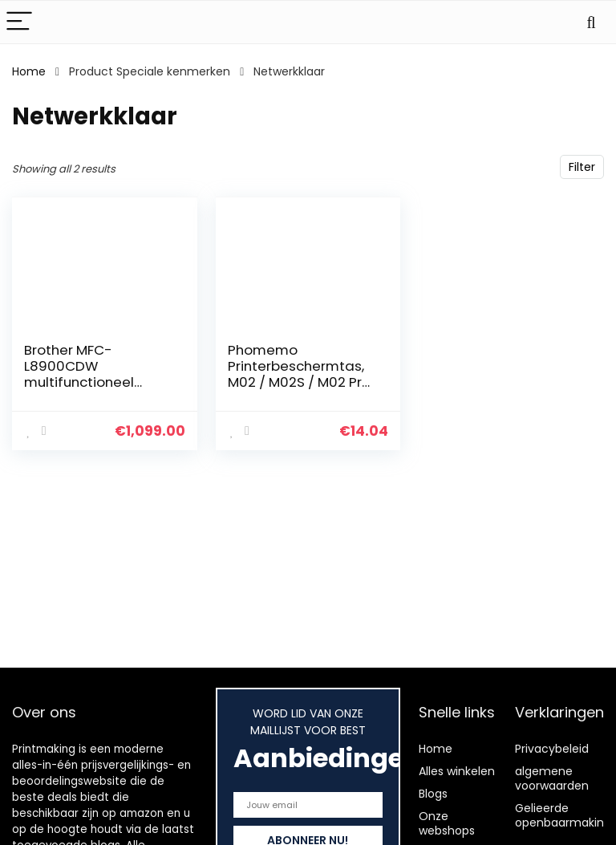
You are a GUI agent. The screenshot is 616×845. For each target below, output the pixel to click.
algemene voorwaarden (552, 778)
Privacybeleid (552, 749)
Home (29, 71)
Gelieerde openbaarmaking (563, 815)
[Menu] (19, 22)
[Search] (591, 22)
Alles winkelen (457, 771)
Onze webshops (447, 823)
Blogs (433, 794)
